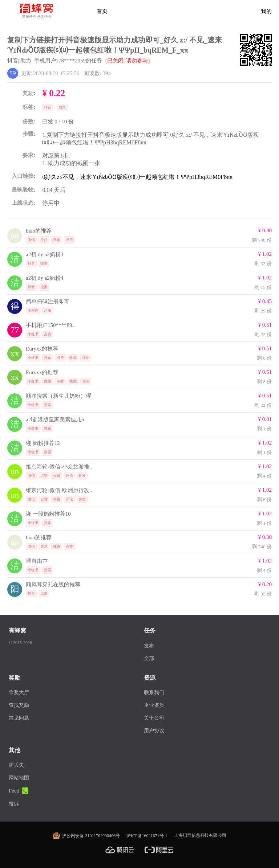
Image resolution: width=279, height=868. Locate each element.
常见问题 (19, 718)
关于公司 (154, 718)
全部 (149, 658)
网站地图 (19, 778)
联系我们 (154, 693)
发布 (149, 646)
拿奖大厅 (19, 693)
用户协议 (154, 731)
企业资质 (154, 705)
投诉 (14, 804)
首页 (102, 11)
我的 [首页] (266, 11)
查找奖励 (19, 705)
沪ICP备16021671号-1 (147, 836)
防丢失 (16, 765)
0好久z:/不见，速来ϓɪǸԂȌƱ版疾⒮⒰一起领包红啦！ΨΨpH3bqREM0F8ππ (137, 177)
